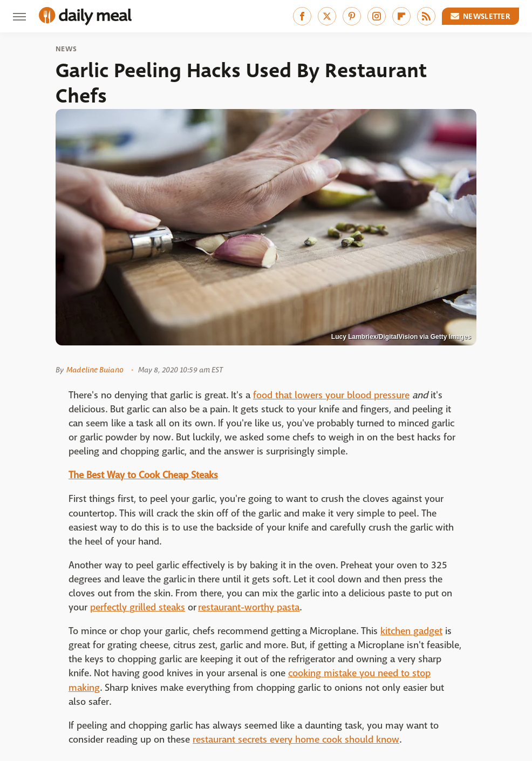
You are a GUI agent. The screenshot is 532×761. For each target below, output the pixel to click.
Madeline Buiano (95, 370)
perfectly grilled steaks (138, 607)
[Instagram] (377, 16)
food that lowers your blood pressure (331, 395)
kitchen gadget (411, 631)
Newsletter (481, 16)
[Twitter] (327, 16)
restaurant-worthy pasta (249, 607)
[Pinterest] (352, 16)
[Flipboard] (401, 16)
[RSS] (426, 16)
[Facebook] (302, 16)
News (66, 49)
